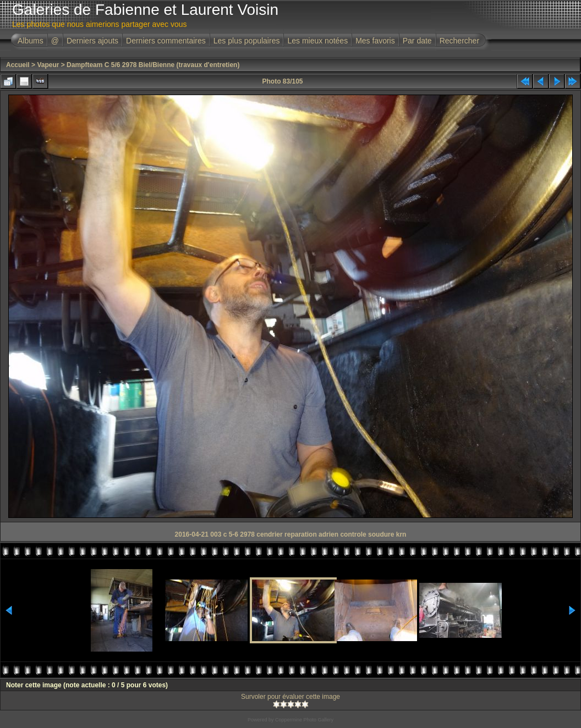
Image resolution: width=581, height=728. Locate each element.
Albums (31, 41)
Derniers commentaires (166, 41)
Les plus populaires (247, 41)
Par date (417, 41)
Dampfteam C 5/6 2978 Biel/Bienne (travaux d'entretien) (153, 65)
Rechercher (459, 41)
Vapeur (48, 65)
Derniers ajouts (92, 41)
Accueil (18, 65)
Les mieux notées (317, 41)
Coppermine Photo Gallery (304, 720)
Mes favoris (375, 41)
